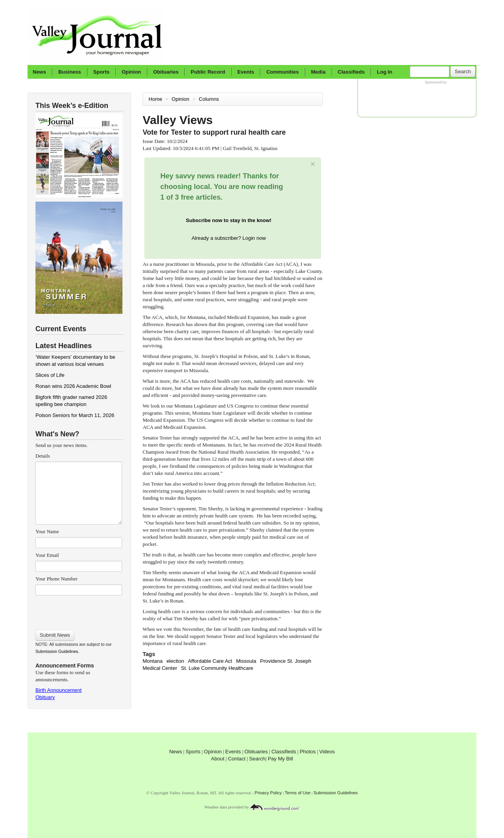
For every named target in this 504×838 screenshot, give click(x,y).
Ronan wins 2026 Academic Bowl (73, 386)
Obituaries (166, 72)
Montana (153, 661)
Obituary (45, 697)
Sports (101, 72)
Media (318, 72)
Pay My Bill (280, 759)
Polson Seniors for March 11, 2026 (75, 415)
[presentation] (79, 610)
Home (155, 99)
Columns (210, 99)
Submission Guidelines (57, 651)
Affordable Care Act (210, 661)
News (39, 72)
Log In (384, 72)
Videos (327, 752)
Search (463, 71)
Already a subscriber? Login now (229, 238)
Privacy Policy (268, 793)
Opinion (131, 72)
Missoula (246, 661)
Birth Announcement (58, 690)
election (175, 661)
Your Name (47, 531)
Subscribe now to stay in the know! (229, 220)
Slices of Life (50, 375)
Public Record (208, 72)
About (218, 759)
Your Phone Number (57, 579)
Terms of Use (297, 793)
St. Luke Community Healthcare (217, 668)
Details (43, 456)
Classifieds (351, 72)
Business (70, 72)
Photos (308, 752)
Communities (282, 72)
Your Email (47, 555)
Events (246, 72)
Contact (237, 759)
